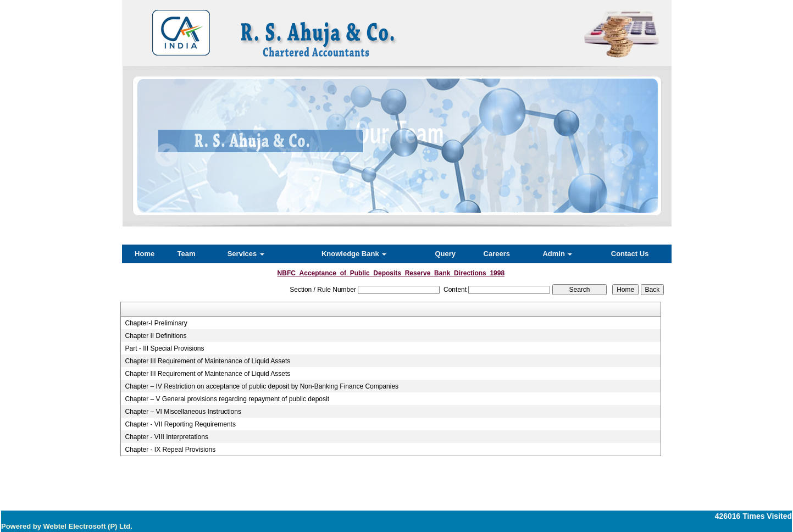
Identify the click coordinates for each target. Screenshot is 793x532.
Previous (167, 155)
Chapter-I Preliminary (156, 323)
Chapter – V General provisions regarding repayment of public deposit (227, 399)
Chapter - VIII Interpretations (166, 437)
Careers (497, 254)
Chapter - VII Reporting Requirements (180, 424)
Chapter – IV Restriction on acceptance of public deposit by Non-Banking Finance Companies (262, 386)
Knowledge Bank (354, 254)
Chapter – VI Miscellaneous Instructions (183, 412)
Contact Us (630, 254)
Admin (557, 254)
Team (187, 254)
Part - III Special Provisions (164, 348)
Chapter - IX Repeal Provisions (170, 450)
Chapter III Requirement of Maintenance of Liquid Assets (207, 361)
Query (445, 254)
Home (145, 254)
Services (246, 254)
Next (621, 155)
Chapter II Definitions (156, 336)
